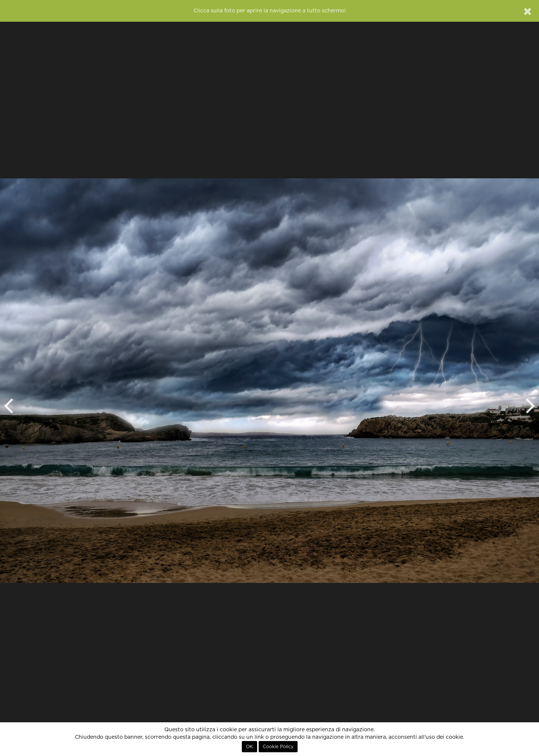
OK (249, 747)
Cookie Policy (278, 747)
